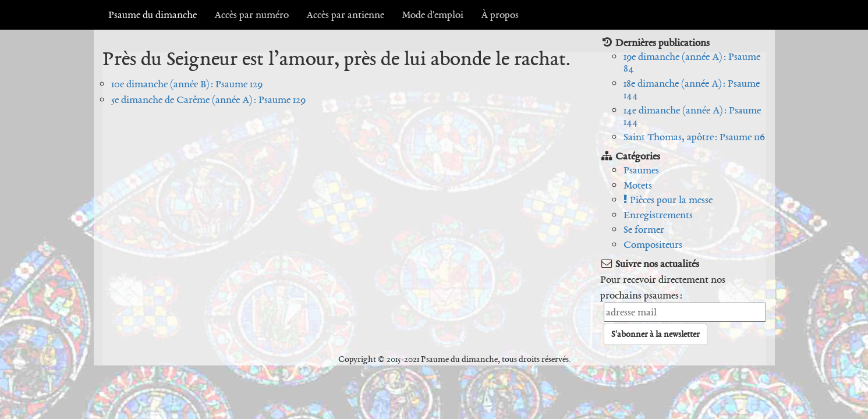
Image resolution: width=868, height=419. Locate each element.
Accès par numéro (251, 15)
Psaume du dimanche (153, 15)
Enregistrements (658, 215)
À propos (500, 15)
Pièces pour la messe (668, 200)
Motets (638, 185)
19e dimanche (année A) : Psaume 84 (692, 63)
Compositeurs (653, 244)
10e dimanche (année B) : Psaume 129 (187, 84)
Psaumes (641, 170)
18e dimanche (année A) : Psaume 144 (692, 89)
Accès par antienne (345, 15)
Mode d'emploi (433, 15)
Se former (644, 229)
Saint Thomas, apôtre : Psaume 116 (694, 137)
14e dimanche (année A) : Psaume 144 (692, 116)
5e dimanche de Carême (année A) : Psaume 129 (208, 100)
